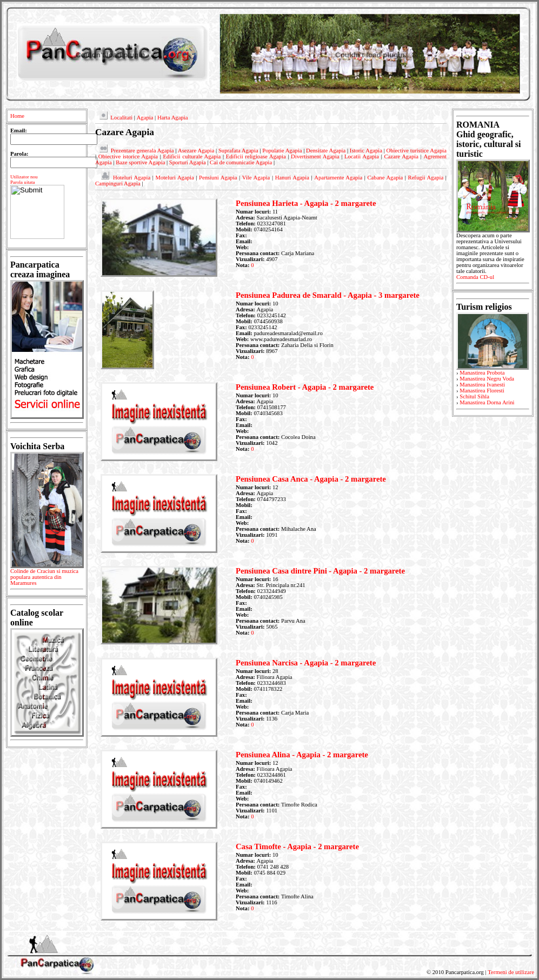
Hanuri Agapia (292, 178)
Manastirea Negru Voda (487, 379)
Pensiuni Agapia (218, 178)
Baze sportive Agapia (140, 162)
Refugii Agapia (426, 178)
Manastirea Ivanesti (482, 385)
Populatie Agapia (282, 151)
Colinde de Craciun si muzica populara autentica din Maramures (47, 579)
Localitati (121, 118)
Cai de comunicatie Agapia (241, 162)
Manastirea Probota (482, 373)
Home (17, 116)
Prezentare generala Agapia (142, 151)
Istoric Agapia (366, 151)
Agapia (145, 118)
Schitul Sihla (474, 396)
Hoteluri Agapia (132, 178)
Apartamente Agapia (338, 178)
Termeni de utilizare (511, 972)
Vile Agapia (256, 178)
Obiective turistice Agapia (417, 151)
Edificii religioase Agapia (256, 156)
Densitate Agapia (326, 151)
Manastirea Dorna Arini (487, 402)
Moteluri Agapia (175, 178)
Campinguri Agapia (118, 184)
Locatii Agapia (362, 156)
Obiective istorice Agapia (128, 156)
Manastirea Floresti (482, 391)
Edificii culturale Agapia (192, 156)
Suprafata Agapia (238, 151)
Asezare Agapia (196, 151)
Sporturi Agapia (188, 162)
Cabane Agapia (385, 178)
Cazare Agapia (401, 156)
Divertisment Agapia (315, 156)
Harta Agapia (173, 118)
